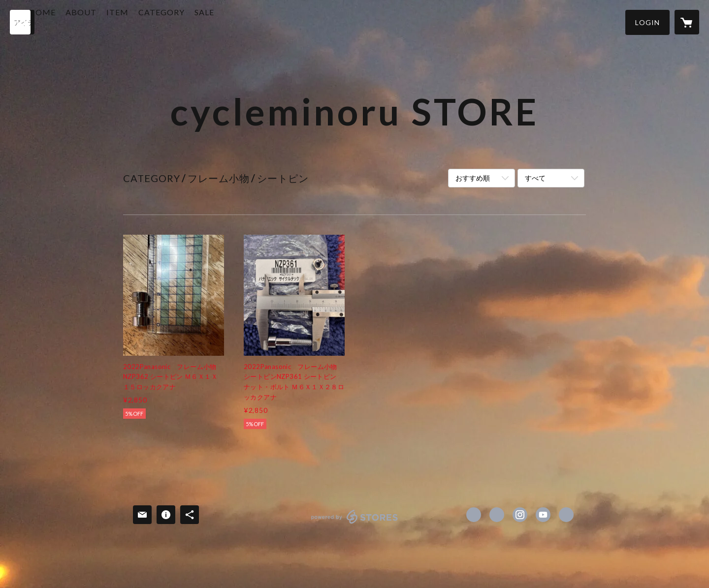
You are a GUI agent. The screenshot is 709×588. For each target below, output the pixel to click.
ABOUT (116, 21)
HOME (78, 21)
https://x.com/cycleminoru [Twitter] (497, 515)
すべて (535, 178)
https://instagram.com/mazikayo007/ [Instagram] (520, 515)
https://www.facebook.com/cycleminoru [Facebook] (474, 515)
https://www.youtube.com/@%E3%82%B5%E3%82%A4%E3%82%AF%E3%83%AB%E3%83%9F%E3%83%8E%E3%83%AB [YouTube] (543, 515)
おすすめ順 (473, 178)
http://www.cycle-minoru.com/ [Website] (566, 515)
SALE (240, 21)
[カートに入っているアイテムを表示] (687, 22)
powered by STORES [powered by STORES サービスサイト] (355, 523)
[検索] (22, 22)
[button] (647, 22)
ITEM (153, 21)
